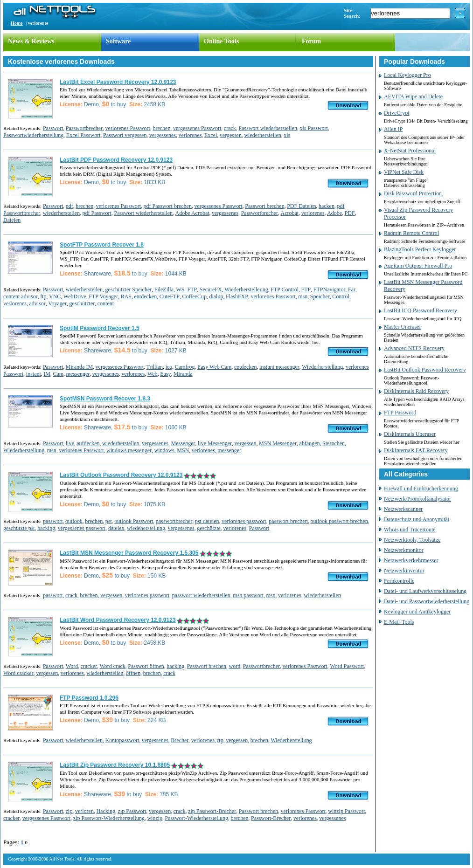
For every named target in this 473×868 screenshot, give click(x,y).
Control (341, 296)
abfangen (310, 443)
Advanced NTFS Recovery (414, 348)
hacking (46, 528)
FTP (306, 289)
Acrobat (289, 213)
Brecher (180, 740)
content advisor (21, 296)
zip (69, 811)
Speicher (320, 296)
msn (303, 296)
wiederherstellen (262, 135)
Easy (165, 374)
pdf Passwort (97, 213)
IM (47, 374)
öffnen (133, 673)
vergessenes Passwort (197, 128)
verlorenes (190, 135)
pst (109, 521)
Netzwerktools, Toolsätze (412, 540)
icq (169, 367)
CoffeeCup (194, 296)
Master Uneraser (403, 327)
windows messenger (129, 450)
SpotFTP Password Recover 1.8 (102, 245)
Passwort (53, 128)
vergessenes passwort (82, 528)
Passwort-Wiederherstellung (197, 818)
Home (17, 23)
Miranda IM (79, 367)
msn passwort (248, 595)
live (70, 443)
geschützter (82, 303)
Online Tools (221, 41)
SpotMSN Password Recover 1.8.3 (105, 399)
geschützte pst (19, 528)
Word (72, 666)
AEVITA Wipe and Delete (413, 96)
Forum (311, 41)
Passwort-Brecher (271, 818)
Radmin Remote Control (411, 233)
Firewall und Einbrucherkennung (421, 489)
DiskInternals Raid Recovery (416, 391)
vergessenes (163, 135)
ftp (43, 296)
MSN (183, 450)
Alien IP (393, 129)
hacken (327, 206)
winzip (155, 818)
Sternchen (334, 443)
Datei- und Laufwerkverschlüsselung (425, 591)
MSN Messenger (278, 443)
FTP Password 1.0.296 (89, 698)
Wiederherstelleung (246, 289)
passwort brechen (288, 521)
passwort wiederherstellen (201, 595)
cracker (89, 666)
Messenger (183, 443)
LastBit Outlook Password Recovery (425, 370)
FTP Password (400, 413)
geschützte (209, 528)
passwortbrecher (174, 521)
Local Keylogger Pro (407, 75)
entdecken (146, 296)
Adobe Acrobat (192, 213)
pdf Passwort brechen (168, 206)
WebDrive (75, 296)
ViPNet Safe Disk (404, 172)
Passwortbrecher (84, 128)
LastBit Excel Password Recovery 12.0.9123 (118, 82)
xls (287, 135)
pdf (70, 206)
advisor (37, 303)
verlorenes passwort (244, 521)
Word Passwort (347, 666)
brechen (161, 128)
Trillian (155, 367)
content (106, 303)
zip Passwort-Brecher (212, 811)
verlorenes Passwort (128, 128)
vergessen (231, 135)
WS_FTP (187, 289)
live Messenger (215, 443)
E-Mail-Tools (399, 622)
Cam (59, 374)
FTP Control (285, 289)
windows (164, 450)
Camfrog (185, 367)
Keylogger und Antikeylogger (417, 612)
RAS (126, 296)
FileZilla (164, 289)
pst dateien (207, 521)
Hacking (106, 811)
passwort (53, 521)
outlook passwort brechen (339, 521)
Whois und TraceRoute (410, 530)
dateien (116, 528)
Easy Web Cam (214, 367)
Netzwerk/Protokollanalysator (417, 499)
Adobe (334, 213)
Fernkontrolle (399, 581)
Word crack (112, 666)
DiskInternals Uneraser (410, 434)
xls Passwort (313, 128)
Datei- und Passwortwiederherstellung (427, 601)
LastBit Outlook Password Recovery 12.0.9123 (121, 475)
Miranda (183, 374)
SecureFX (211, 289)
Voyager (57, 303)
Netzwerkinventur (404, 571)
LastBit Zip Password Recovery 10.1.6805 (115, 765)
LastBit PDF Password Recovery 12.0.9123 (116, 160)
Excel (211, 135)
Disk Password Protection (413, 193)
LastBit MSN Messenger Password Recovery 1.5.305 (129, 553)
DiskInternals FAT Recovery (416, 450)
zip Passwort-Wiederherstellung (109, 818)
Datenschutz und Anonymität (417, 519)
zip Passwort (132, 811)
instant (34, 374)
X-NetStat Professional (410, 151)
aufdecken (88, 443)
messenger (78, 374)
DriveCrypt (397, 113)
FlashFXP (237, 296)
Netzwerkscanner (403, 509)
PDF (350, 213)
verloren (84, 811)
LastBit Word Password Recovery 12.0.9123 (118, 620)
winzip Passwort (346, 811)
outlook (74, 521)
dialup (216, 296)
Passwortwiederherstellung (33, 135)
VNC (55, 296)
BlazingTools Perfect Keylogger (420, 249)
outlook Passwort (134, 521)
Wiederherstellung (322, 367)
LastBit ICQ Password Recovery (421, 310)
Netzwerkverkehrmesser (411, 560)
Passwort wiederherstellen (268, 128)
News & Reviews (31, 41)
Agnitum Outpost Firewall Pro (418, 266)
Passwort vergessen (125, 135)
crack (230, 128)
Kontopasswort (122, 740)
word (235, 666)
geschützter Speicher (129, 289)
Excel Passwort (83, 135)
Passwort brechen (264, 206)
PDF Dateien (301, 206)
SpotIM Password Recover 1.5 (100, 328)
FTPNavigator (330, 289)
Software (118, 41)
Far (352, 289)
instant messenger (279, 367)
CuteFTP (170, 296)
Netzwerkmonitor (404, 550)
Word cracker (18, 673)
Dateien (12, 220)
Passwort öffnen (146, 666)
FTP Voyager (103, 296)
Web (153, 374)
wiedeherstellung (146, 528)
